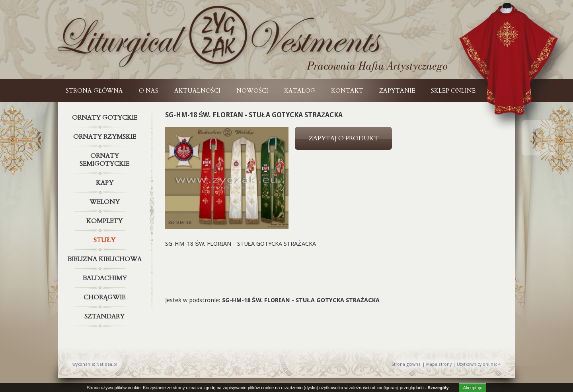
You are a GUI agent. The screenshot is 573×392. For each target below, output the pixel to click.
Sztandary (105, 316)
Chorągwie (105, 297)
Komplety (105, 221)
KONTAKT (347, 91)
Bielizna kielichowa (105, 259)
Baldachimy (105, 278)
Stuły (105, 240)
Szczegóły (438, 388)
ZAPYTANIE (397, 91)
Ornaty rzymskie (105, 137)
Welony (105, 202)
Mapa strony (439, 364)
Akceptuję (473, 388)
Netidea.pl (107, 364)
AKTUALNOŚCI (197, 91)
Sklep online (453, 91)
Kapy (105, 183)
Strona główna (94, 91)
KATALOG (300, 91)
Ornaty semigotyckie (105, 158)
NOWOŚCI (252, 91)
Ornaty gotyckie (105, 118)
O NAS (149, 91)
